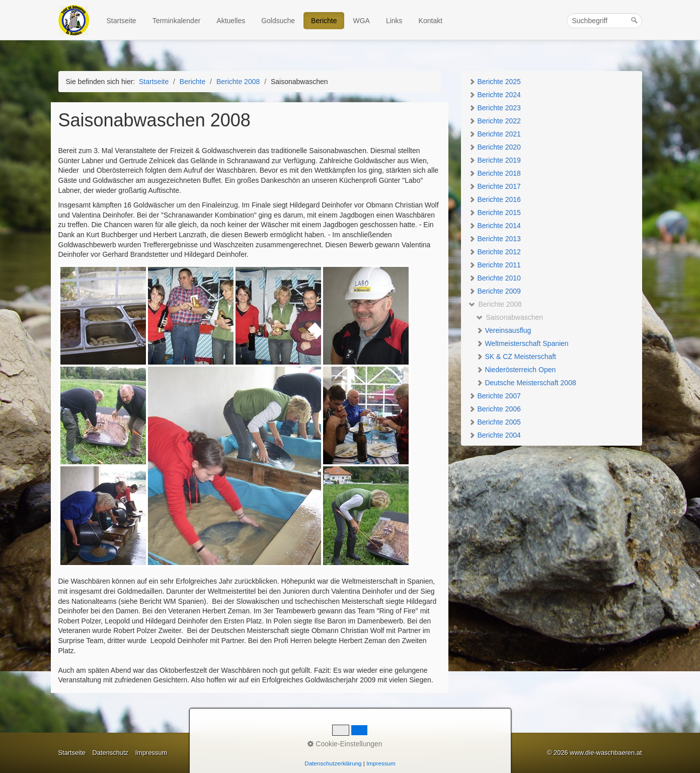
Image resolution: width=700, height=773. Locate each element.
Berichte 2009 (495, 291)
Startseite (122, 21)
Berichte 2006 (495, 409)
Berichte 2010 (495, 278)
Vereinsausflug (504, 330)
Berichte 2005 (495, 422)
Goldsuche (278, 21)
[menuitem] (122, 21)
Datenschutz (110, 753)
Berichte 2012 (495, 252)
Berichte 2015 (495, 213)
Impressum (151, 753)
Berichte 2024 (495, 95)
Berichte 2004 (495, 435)
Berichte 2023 (495, 108)
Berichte (324, 21)
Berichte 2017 (495, 186)
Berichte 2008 (495, 304)
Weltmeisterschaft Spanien (522, 343)
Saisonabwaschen (510, 317)
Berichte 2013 (495, 239)
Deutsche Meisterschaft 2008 (526, 383)
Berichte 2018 (495, 173)
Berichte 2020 (495, 147)
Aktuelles (231, 21)
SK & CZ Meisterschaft (516, 357)
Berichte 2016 (495, 199)
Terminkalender (177, 21)
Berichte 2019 (495, 160)
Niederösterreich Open (516, 370)
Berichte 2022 (495, 121)
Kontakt (431, 21)
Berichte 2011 (495, 265)
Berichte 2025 (495, 82)
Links (394, 21)
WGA (361, 21)
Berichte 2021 (495, 134)
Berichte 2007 (495, 396)
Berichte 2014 (495, 226)
